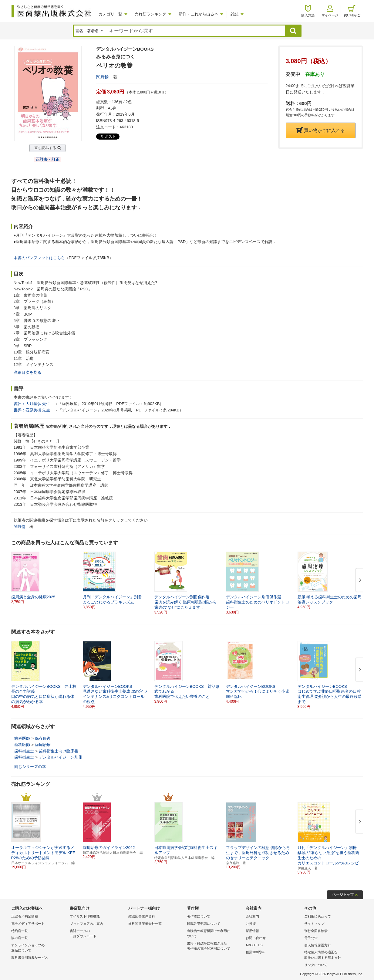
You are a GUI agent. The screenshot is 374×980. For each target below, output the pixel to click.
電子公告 (311, 938)
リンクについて (316, 965)
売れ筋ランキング (150, 14)
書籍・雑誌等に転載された (215, 946)
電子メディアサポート (28, 924)
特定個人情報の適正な (332, 955)
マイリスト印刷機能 (85, 916)
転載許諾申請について (204, 924)
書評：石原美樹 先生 (32, 410)
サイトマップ (314, 924)
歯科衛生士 (24, 751)
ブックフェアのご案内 (86, 924)
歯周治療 (43, 745)
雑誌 (234, 14)
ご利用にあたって (318, 916)
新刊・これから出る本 (198, 14)
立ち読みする (45, 148)
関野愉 (103, 77)
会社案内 (252, 916)
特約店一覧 (20, 931)
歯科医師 (22, 738)
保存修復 (43, 738)
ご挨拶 (251, 924)
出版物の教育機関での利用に (215, 934)
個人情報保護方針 (318, 945)
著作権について (199, 916)
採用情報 (252, 931)
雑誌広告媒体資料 (142, 916)
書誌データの (98, 934)
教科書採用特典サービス (30, 958)
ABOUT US (254, 945)
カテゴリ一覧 (110, 14)
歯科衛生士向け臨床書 (59, 751)
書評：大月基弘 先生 (32, 404)
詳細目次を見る (27, 372)
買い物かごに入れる (321, 130)
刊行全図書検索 (316, 931)
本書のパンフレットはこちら (39, 258)
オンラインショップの (39, 948)
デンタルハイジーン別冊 (61, 757)
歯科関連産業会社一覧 (145, 924)
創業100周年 (255, 952)
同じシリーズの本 (30, 767)
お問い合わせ (256, 938)
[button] (359, 580)
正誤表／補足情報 (25, 916)
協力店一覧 (20, 938)
